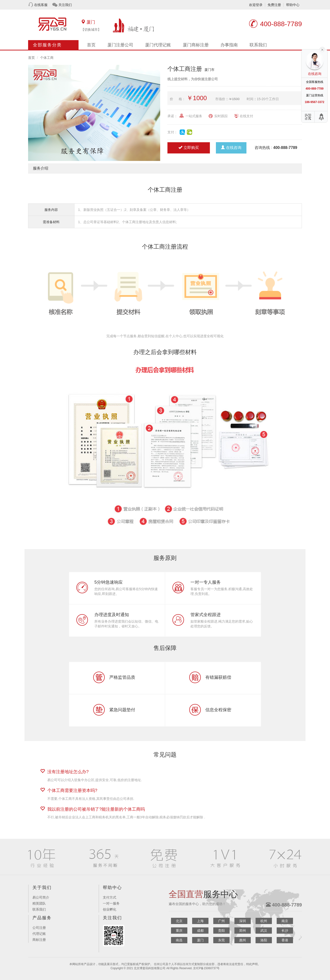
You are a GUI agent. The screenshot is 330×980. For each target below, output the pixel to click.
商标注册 (39, 940)
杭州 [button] (264, 921)
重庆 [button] (179, 931)
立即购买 (189, 148)
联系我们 (258, 45)
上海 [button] (200, 921)
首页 (91, 45)
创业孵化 (110, 909)
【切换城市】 (91, 30)
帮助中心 (293, 5)
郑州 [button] (243, 931)
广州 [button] (221, 921)
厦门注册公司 (120, 45)
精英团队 (39, 903)
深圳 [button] (243, 921)
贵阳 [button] (221, 931)
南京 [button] (285, 921)
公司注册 (39, 928)
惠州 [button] (243, 940)
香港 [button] (285, 940)
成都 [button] (200, 931)
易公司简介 (41, 897)
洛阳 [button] (264, 940)
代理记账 (39, 934)
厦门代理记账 (158, 45)
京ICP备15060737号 (206, 968)
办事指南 (229, 45)
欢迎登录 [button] (256, 5)
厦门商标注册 (196, 45)
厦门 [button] (200, 940)
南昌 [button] (179, 940)
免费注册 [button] (274, 5)
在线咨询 (231, 148)
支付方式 (110, 897)
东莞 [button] (221, 940)
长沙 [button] (285, 931)
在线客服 (41, 5)
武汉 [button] (264, 931)
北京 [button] (179, 921)
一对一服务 (111, 903)
